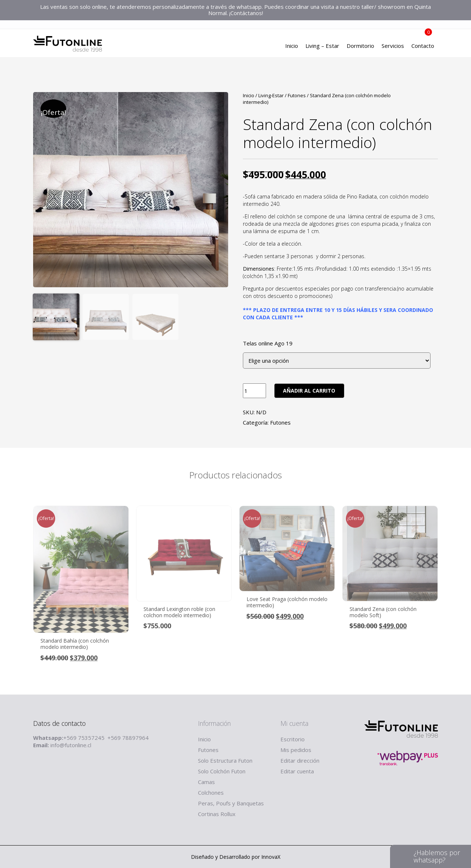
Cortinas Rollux (217, 814)
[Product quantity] (254, 391)
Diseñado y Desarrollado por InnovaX (236, 857)
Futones (297, 95)
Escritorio (293, 739)
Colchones (211, 793)
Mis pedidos (296, 750)
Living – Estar (322, 46)
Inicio (292, 46)
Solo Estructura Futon (225, 760)
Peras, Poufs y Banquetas (231, 803)
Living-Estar (271, 95)
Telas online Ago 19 (268, 343)
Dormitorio (360, 46)
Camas (206, 782)
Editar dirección (300, 760)
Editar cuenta (297, 771)
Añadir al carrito (309, 391)
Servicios (393, 46)
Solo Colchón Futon (222, 771)
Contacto (423, 46)
